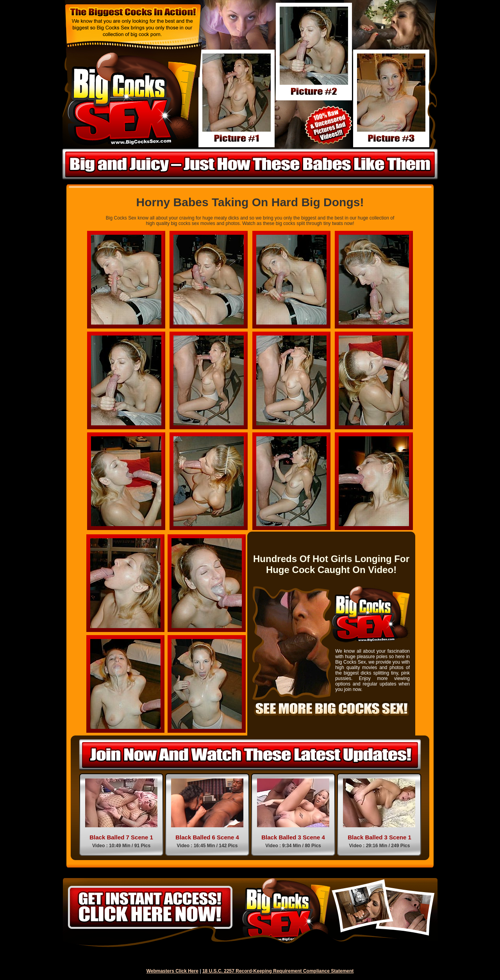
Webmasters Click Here (172, 971)
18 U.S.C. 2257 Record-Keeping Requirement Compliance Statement (278, 971)
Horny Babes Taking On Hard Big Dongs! (250, 202)
